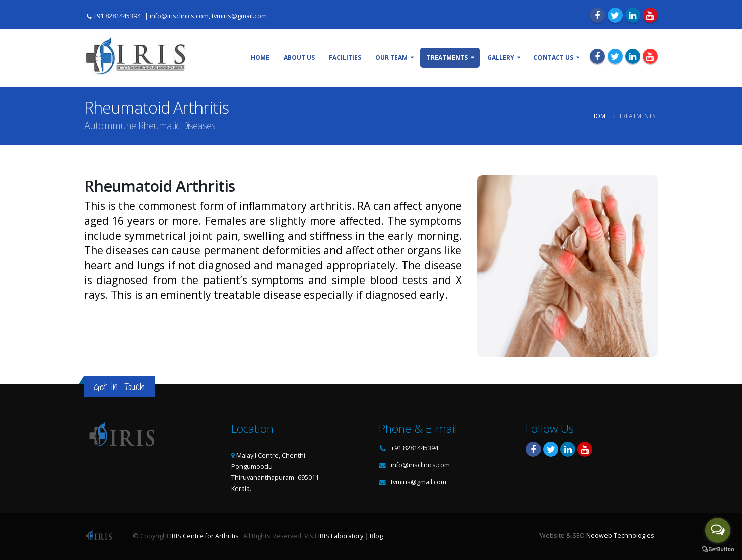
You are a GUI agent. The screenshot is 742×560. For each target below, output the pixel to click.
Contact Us (553, 58)
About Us (299, 58)
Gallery (501, 58)
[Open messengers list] (718, 530)
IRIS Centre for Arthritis (205, 536)
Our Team (391, 58)
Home (260, 58)
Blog (376, 536)
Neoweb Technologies (620, 536)
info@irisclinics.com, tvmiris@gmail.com (208, 16)
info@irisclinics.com (420, 465)
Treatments (447, 58)
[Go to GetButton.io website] (718, 550)
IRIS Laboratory (341, 536)
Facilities (345, 58)
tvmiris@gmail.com (419, 482)
